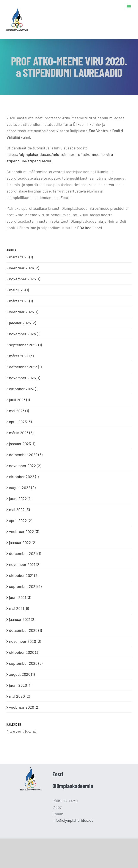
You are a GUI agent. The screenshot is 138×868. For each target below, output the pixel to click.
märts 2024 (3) (21, 356)
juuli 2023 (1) (19, 400)
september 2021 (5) (25, 586)
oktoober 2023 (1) (24, 389)
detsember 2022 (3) (26, 455)
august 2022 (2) (22, 488)
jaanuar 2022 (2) (23, 542)
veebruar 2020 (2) (24, 707)
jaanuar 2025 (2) (23, 323)
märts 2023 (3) (21, 433)
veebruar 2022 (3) (24, 531)
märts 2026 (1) (21, 257)
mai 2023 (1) (19, 411)
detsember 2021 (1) (25, 553)
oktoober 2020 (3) (24, 652)
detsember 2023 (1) (25, 367)
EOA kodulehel (89, 228)
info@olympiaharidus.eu (73, 820)
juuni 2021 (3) (20, 597)
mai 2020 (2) (20, 696)
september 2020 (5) (26, 663)
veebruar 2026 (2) (24, 268)
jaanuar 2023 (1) (22, 444)
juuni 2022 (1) (20, 498)
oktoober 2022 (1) (24, 477)
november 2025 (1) (25, 279)
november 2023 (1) (25, 378)
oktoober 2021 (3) (24, 575)
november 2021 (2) (25, 564)
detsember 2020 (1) (25, 630)
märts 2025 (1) (21, 301)
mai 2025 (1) (19, 290)
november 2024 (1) (25, 334)
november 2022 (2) (25, 466)
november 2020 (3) (25, 641)
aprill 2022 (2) (21, 520)
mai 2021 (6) (19, 608)
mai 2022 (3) (19, 509)
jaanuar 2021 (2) (22, 619)
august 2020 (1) (22, 674)
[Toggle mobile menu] (129, 7)
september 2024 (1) (25, 345)
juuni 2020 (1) (20, 685)
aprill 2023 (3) (20, 422)
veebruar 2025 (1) (24, 312)
